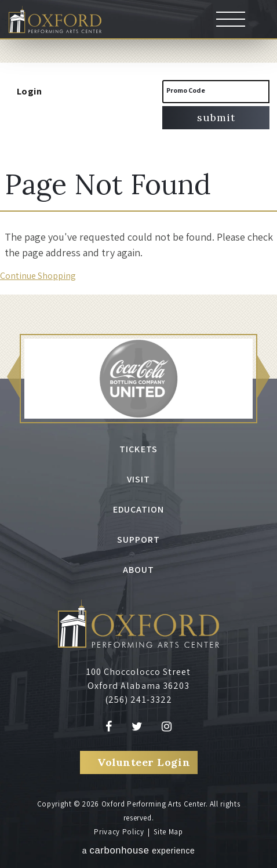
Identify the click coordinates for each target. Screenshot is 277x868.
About (138, 570)
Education (138, 509)
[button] (13, 379)
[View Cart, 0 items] (98, 92)
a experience (139, 850)
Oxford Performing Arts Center (55, 20)
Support (138, 540)
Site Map (168, 832)
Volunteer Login (144, 762)
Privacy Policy (119, 832)
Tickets (138, 449)
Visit (138, 479)
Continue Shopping (38, 276)
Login (23, 91)
